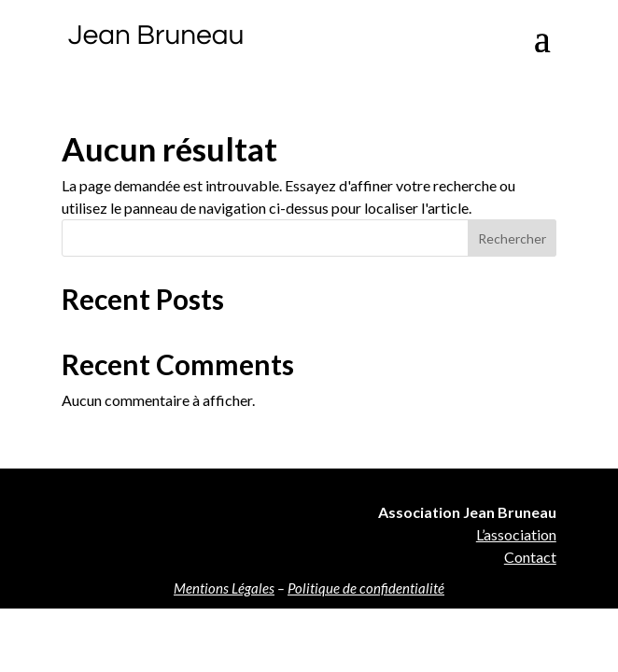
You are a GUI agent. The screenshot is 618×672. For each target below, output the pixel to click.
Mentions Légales (224, 588)
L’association (516, 534)
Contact (530, 557)
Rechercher (512, 238)
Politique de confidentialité (366, 588)
